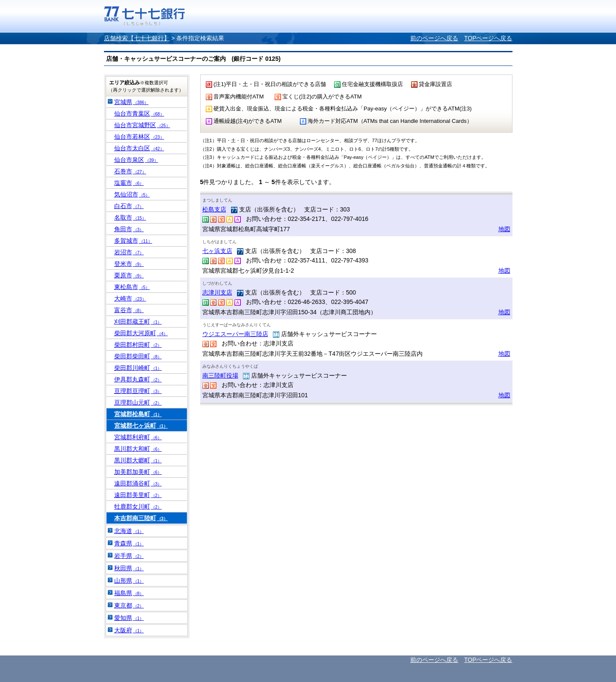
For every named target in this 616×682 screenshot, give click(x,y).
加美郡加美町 (138, 472)
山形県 (129, 581)
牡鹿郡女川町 (138, 506)
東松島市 (132, 287)
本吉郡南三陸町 (141, 518)
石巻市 (130, 171)
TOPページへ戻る (488, 38)
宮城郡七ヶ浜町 (141, 426)
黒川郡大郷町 (138, 460)
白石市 (129, 206)
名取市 (130, 217)
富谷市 (129, 310)
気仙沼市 (132, 194)
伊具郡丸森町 (138, 379)
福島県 (129, 593)
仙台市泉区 (136, 160)
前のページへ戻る (434, 38)
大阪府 (129, 630)
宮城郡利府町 (138, 437)
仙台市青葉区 (139, 113)
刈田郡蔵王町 (138, 322)
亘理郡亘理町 (138, 391)
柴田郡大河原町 (141, 333)
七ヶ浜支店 (217, 251)
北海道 (129, 531)
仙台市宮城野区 (142, 125)
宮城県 (132, 102)
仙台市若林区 (139, 137)
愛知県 (129, 618)
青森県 (129, 543)
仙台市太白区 (139, 148)
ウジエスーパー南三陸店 (235, 334)
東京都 (129, 605)
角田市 (129, 229)
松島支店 (214, 209)
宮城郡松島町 (138, 414)
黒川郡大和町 (138, 449)
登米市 (129, 264)
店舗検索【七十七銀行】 (137, 38)
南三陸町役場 (220, 375)
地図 (504, 229)
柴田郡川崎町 (138, 368)
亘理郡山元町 (138, 402)
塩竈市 (129, 183)
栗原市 (129, 275)
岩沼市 (129, 252)
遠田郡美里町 (138, 495)
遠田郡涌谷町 (138, 483)
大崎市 (130, 298)
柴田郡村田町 (138, 345)
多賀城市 (133, 241)
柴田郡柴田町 (138, 356)
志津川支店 (217, 292)
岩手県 (129, 556)
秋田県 (129, 568)
